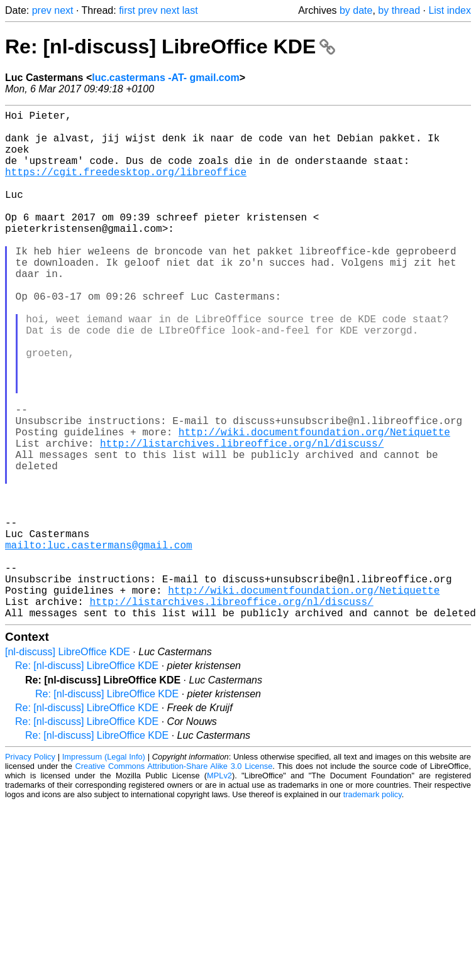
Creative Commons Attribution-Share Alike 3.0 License (174, 879)
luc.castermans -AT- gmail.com (165, 78)
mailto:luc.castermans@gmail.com (99, 643)
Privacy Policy (30, 870)
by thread (399, 10)
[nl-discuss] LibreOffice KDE (68, 765)
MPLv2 (219, 889)
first (127, 10)
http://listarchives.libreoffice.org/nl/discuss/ (242, 518)
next (64, 10)
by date (356, 10)
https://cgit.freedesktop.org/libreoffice (126, 187)
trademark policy (373, 907)
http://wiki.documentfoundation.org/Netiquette (314, 504)
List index (450, 10)
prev (42, 10)
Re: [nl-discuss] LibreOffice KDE (170, 46)
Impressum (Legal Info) (104, 870)
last (190, 10)
